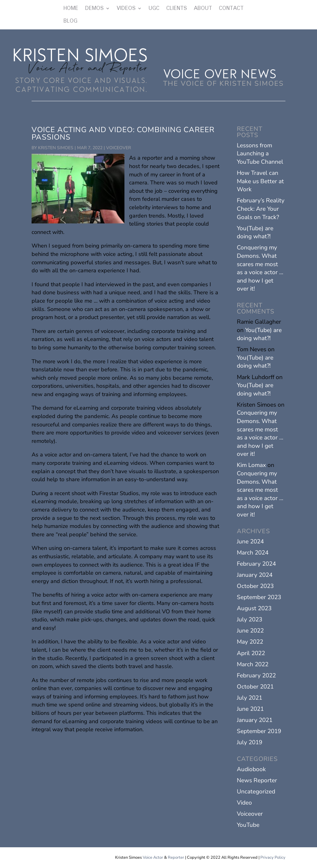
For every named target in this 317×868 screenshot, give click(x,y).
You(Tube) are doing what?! (255, 233)
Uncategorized (256, 792)
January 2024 (255, 575)
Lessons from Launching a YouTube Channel (260, 154)
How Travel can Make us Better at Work (260, 181)
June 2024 (250, 542)
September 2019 (259, 731)
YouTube (248, 825)
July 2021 (250, 698)
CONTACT (231, 9)
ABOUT (203, 9)
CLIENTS (177, 9)
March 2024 (253, 553)
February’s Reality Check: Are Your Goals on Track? (261, 209)
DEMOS (94, 9)
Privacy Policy (273, 857)
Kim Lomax (251, 465)
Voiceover (119, 148)
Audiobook (251, 769)
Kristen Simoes (56, 148)
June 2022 (250, 631)
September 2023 (259, 597)
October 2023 (255, 586)
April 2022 (251, 653)
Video (244, 803)
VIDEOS (126, 9)
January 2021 (255, 720)
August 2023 (254, 608)
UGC (154, 9)
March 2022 (253, 664)
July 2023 (250, 620)
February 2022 (256, 676)
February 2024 (256, 564)
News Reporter (257, 780)
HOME (71, 9)
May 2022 (250, 642)
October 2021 (255, 687)
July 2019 (250, 742)
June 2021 (250, 709)
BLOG (70, 21)
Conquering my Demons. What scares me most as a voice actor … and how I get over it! (260, 268)
